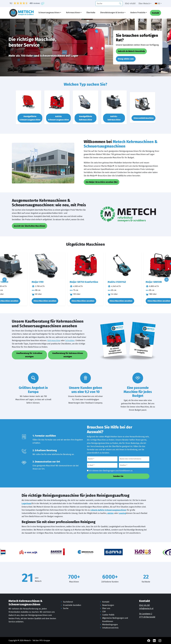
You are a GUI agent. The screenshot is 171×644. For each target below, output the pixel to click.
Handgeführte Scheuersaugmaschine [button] (30, 118)
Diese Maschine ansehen (45, 301)
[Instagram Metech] (160, 640)
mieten (110, 513)
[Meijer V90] (47, 265)
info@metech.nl (146, 608)
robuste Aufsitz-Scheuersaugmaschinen (108, 510)
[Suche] (109, 4)
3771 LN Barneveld (147, 617)
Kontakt (156, 13)
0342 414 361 (144, 605)
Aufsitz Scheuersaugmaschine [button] (58, 118)
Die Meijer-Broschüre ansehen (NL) (102, 182)
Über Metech (144, 4)
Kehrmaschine (54, 340)
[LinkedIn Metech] (155, 640)
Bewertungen (108, 605)
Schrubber (70, 340)
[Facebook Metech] (149, 640)
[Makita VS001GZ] (123, 265)
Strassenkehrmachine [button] (144, 118)
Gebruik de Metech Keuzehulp (131, 51)
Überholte (91, 13)
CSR (104, 612)
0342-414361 (130, 4)
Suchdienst (68, 602)
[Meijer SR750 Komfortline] (85, 265)
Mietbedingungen (110, 625)
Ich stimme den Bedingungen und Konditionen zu (111, 471)
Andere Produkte (138, 13)
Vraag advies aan (126, 59)
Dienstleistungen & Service (112, 13)
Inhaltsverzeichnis (110, 628)
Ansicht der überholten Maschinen (30, 226)
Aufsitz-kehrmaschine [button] (114, 118)
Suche (66, 608)
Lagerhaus (26, 503)
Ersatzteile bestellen (72, 605)
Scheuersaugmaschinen (49, 13)
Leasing (122, 513)
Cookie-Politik (108, 615)
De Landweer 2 (146, 614)
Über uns (106, 608)
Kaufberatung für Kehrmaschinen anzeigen (68, 355)
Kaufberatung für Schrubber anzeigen (29, 355)
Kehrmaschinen (73, 13)
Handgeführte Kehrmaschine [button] (85, 118)
